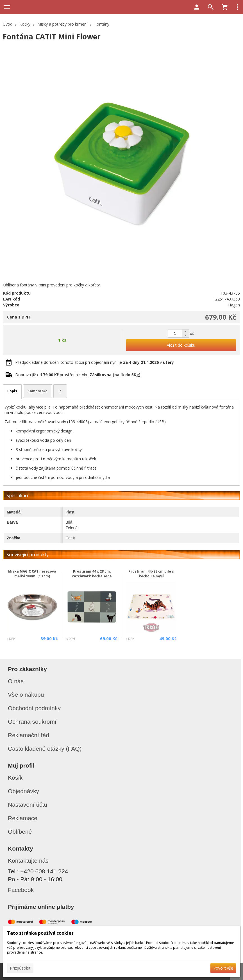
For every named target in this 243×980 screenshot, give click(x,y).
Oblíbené (20, 832)
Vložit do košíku (181, 345)
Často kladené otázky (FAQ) (45, 749)
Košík (15, 778)
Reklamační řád (29, 735)
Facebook (21, 890)
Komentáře (38, 391)
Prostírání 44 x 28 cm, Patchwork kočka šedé (92, 574)
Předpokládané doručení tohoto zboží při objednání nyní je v (95, 362)
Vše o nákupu (26, 695)
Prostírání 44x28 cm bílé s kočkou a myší (151, 574)
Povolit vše (223, 968)
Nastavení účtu (28, 805)
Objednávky (23, 791)
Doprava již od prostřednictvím (78, 375)
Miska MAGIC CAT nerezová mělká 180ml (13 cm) (32, 574)
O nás (16, 681)
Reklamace (23, 818)
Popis (12, 391)
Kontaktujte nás (28, 861)
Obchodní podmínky (34, 708)
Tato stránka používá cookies (40, 933)
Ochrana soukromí (32, 722)
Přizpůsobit (20, 968)
